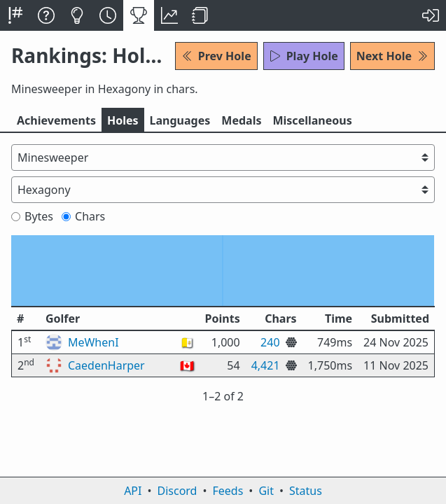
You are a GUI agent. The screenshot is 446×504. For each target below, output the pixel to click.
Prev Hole (216, 56)
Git (266, 491)
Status (306, 491)
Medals (241, 120)
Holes (123, 120)
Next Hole (392, 56)
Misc (312, 120)
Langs (180, 120)
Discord (177, 491)
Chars (83, 216)
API (133, 491)
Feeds (228, 491)
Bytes (32, 216)
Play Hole (304, 56)
